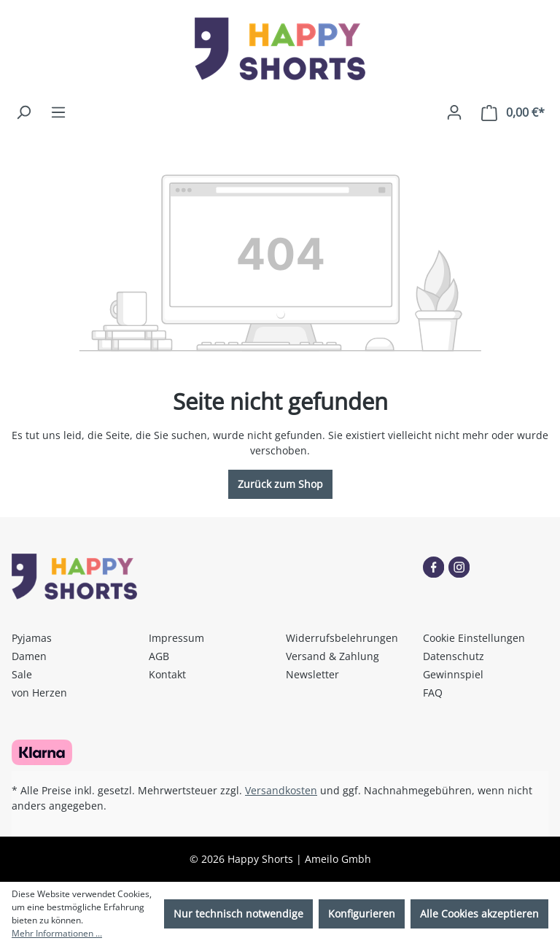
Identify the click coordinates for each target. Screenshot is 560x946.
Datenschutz (454, 656)
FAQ (433, 693)
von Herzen (39, 693)
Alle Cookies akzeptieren (479, 914)
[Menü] (58, 112)
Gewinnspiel (453, 674)
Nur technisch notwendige (238, 914)
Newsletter (312, 674)
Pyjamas (32, 638)
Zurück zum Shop (280, 484)
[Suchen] (23, 112)
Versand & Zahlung (332, 656)
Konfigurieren (362, 914)
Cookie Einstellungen (474, 638)
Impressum (176, 638)
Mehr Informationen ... (57, 933)
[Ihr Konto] (454, 112)
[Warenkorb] (513, 113)
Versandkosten (281, 790)
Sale (22, 674)
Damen (29, 656)
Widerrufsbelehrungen (342, 638)
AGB (159, 656)
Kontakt (167, 674)
